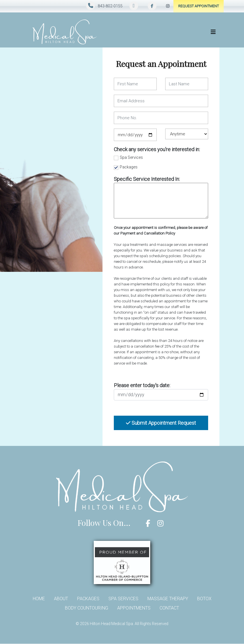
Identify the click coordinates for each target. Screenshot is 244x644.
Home (39, 599)
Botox (204, 599)
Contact (169, 608)
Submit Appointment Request (161, 423)
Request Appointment (199, 6)
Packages (129, 167)
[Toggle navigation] (213, 32)
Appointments (134, 608)
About (61, 599)
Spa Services (131, 157)
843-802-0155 (110, 6)
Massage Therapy (168, 599)
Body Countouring (87, 608)
